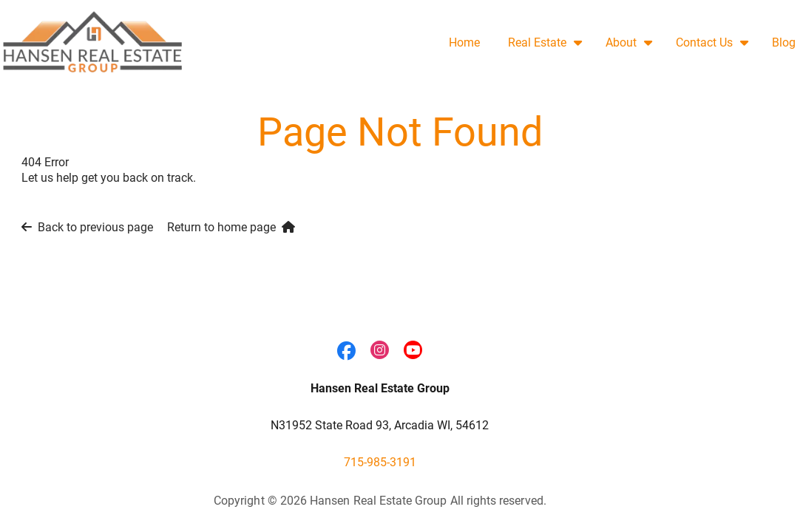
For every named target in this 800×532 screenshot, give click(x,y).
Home (464, 42)
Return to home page (231, 227)
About (621, 42)
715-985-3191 (380, 462)
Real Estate (537, 42)
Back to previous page (87, 227)
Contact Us (704, 42)
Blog (784, 42)
